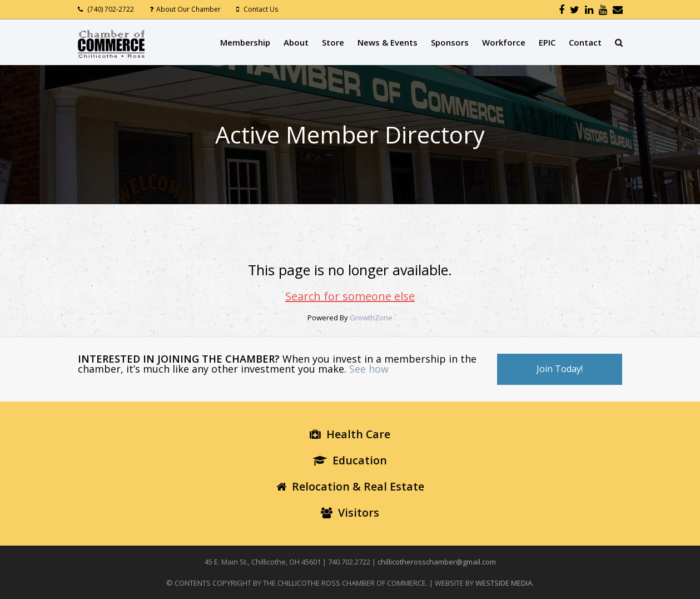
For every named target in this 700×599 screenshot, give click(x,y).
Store (333, 42)
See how (369, 369)
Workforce (504, 42)
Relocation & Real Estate (350, 486)
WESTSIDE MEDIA (504, 583)
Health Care (350, 434)
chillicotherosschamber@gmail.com (437, 562)
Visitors (350, 513)
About (296, 42)
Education (350, 460)
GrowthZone (371, 318)
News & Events (388, 42)
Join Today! (560, 369)
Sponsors (450, 42)
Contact (585, 42)
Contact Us (261, 9)
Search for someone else (350, 296)
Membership (245, 42)
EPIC (547, 42)
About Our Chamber (188, 9)
